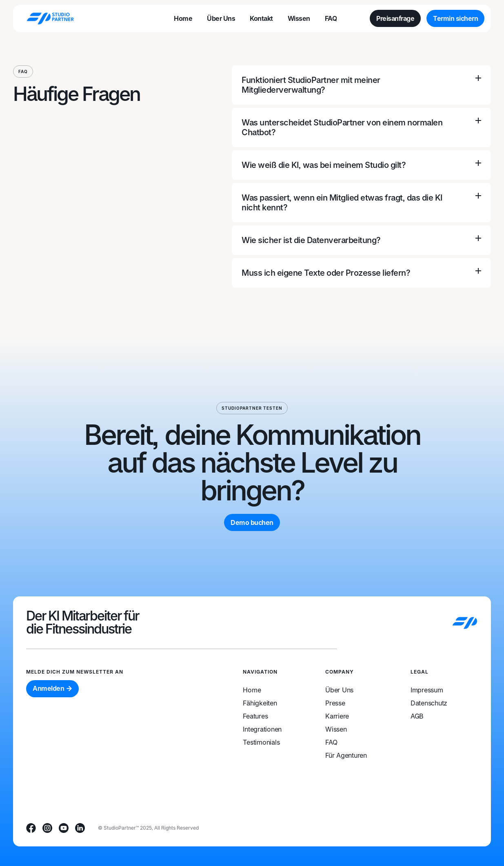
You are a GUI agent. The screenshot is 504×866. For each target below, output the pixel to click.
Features (255, 716)
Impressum (427, 690)
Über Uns (339, 690)
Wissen (336, 729)
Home (252, 690)
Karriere (337, 716)
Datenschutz (429, 703)
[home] (50, 18)
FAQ (331, 742)
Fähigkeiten (260, 703)
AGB (417, 716)
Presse (335, 703)
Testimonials (261, 742)
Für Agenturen (346, 755)
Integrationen (262, 729)
